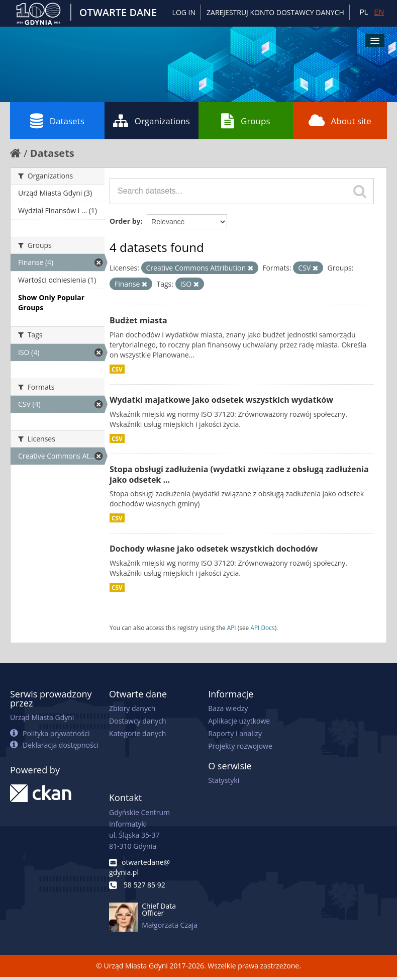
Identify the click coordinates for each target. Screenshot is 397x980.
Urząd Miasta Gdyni (42, 717)
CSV (117, 369)
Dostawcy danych (137, 721)
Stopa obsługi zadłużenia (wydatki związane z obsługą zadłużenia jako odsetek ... (239, 474)
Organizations (152, 121)
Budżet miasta (138, 320)
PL (364, 12)
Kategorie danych (137, 733)
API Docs (262, 628)
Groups (245, 121)
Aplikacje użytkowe (239, 721)
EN (379, 12)
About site (340, 121)
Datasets (57, 121)
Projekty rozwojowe (240, 746)
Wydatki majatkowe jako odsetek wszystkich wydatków (221, 400)
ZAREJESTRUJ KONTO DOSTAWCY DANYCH (275, 12)
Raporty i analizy (235, 733)
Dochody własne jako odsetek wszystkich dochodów (214, 549)
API (232, 628)
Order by (125, 221)
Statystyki (224, 780)
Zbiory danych (132, 708)
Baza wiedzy (228, 708)
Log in (184, 12)
